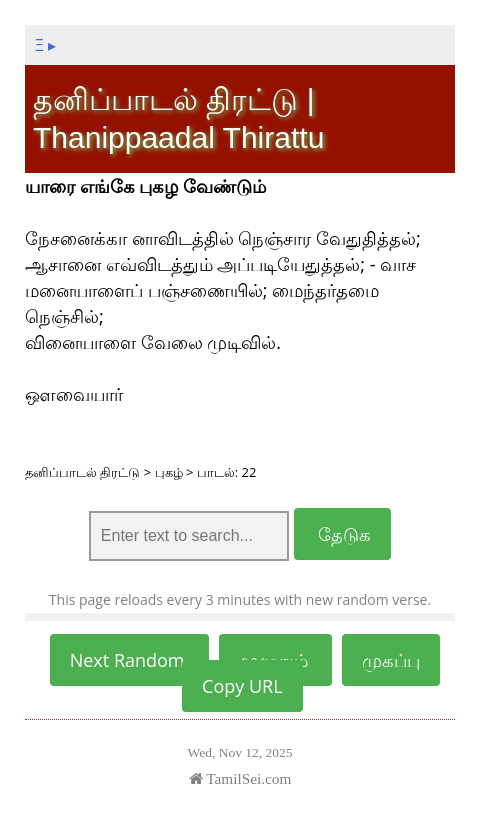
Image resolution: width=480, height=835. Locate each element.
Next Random (130, 660)
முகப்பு (391, 660)
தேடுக (343, 534)
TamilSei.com (240, 778)
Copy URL (242, 686)
